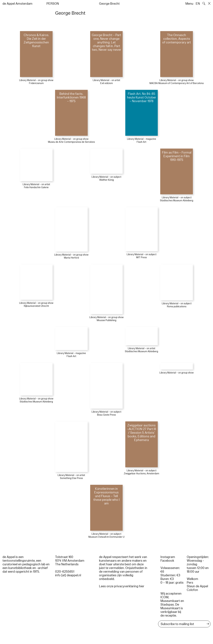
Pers (190, 583)
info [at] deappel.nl (68, 575)
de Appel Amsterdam (17, 4)
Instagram (168, 557)
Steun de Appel (197, 586)
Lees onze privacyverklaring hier (122, 586)
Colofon (192, 590)
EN (198, 4)
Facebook (167, 561)
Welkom (192, 579)
